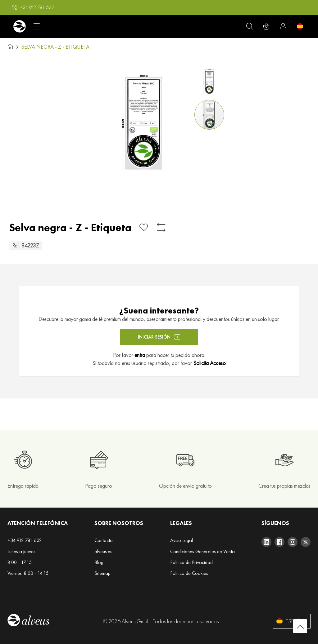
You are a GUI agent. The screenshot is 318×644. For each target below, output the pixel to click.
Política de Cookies (189, 573)
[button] (33, 7)
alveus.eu (103, 551)
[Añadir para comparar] (161, 227)
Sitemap (102, 573)
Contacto (104, 540)
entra (140, 355)
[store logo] (19, 26)
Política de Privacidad (191, 562)
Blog (99, 562)
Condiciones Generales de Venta (202, 551)
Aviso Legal (182, 540)
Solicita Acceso (209, 363)
